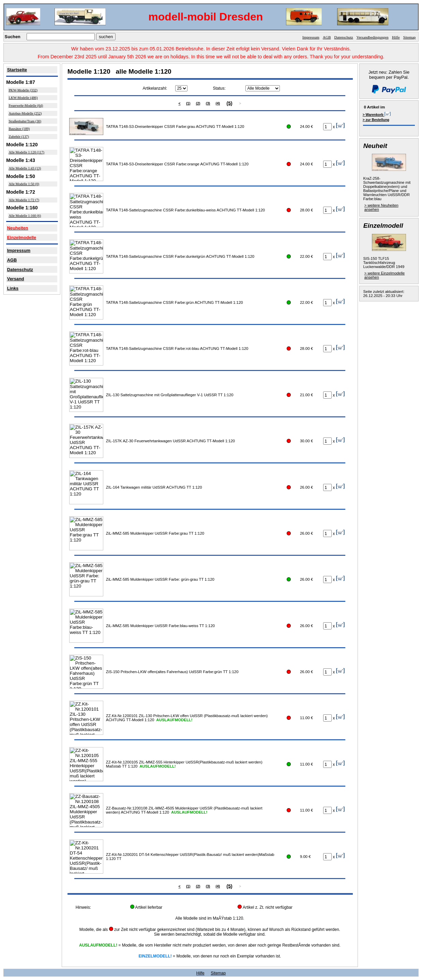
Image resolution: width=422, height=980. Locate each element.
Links (13, 288)
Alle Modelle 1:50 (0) (24, 184)
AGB (327, 37)
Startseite (17, 70)
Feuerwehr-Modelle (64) (26, 106)
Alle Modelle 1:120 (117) (26, 152)
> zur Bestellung (376, 120)
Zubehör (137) (19, 137)
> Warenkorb (377, 114)
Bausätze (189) (19, 129)
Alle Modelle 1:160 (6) (25, 216)
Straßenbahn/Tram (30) (25, 121)
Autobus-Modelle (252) (25, 113)
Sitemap (410, 37)
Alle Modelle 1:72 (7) (24, 200)
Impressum (311, 37)
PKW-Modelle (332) (23, 90)
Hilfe (396, 37)
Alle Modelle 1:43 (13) (25, 168)
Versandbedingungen (373, 37)
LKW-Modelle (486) (23, 98)
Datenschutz (343, 37)
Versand (16, 279)
